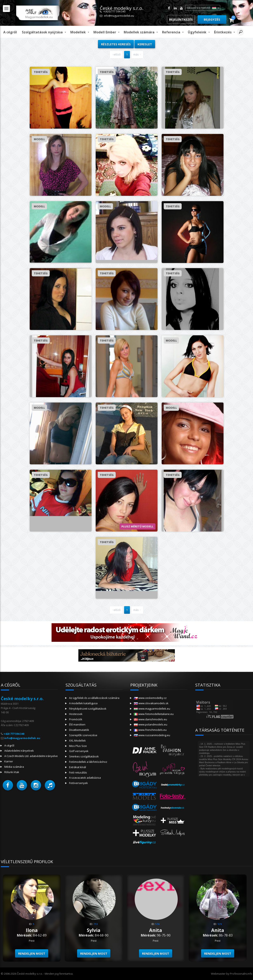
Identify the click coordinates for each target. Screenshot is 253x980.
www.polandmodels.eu (151, 724)
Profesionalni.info (241, 974)
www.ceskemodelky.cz (150, 698)
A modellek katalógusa (83, 703)
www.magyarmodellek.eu (152, 709)
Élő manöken (77, 724)
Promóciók (76, 719)
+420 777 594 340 (14, 734)
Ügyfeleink (197, 32)
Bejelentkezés (181, 19)
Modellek (78, 32)
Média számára (14, 767)
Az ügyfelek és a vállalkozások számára (94, 698)
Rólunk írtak (12, 772)
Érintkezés (223, 32)
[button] (8, 785)
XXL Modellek (77, 741)
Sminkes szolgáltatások (84, 756)
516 (157, 924)
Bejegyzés (212, 19)
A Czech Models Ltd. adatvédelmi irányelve (31, 756)
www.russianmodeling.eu (152, 735)
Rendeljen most (32, 953)
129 (219, 924)
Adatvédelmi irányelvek (19, 751)
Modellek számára (139, 32)
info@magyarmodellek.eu (119, 16)
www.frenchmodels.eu (150, 730)
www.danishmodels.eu (150, 719)
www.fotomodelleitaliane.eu (154, 714)
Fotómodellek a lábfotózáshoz (88, 762)
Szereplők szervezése (83, 735)
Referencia (171, 32)
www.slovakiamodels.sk (151, 703)
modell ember (105, 32)
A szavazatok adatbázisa (85, 778)
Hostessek (76, 714)
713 (96, 924)
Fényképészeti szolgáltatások (88, 709)
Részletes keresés (116, 44)
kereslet (145, 44)
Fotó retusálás (78, 772)
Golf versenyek (79, 751)
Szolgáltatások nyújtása (42, 32)
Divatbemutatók (79, 730)
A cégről (10, 32)
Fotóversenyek (78, 783)
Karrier (9, 761)
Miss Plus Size (78, 746)
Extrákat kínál (78, 767)
